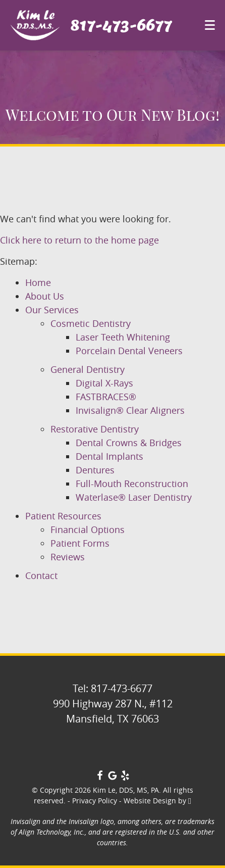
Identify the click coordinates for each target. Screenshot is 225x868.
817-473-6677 (121, 25)
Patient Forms (80, 543)
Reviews (68, 557)
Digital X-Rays (104, 383)
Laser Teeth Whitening (123, 337)
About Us (45, 296)
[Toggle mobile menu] (210, 25)
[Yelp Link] (125, 777)
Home (38, 282)
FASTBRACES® (106, 397)
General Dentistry (88, 369)
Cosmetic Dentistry (91, 323)
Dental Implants (109, 456)
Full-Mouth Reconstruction (132, 484)
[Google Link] (112, 777)
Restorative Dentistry (95, 429)
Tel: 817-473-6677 (112, 688)
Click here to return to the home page (79, 240)
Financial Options (88, 529)
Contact (41, 575)
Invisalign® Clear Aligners (130, 410)
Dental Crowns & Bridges (129, 443)
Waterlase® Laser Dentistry (134, 497)
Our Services (52, 310)
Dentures (95, 470)
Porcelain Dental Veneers (129, 351)
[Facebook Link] (100, 777)
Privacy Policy (95, 801)
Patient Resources (63, 516)
